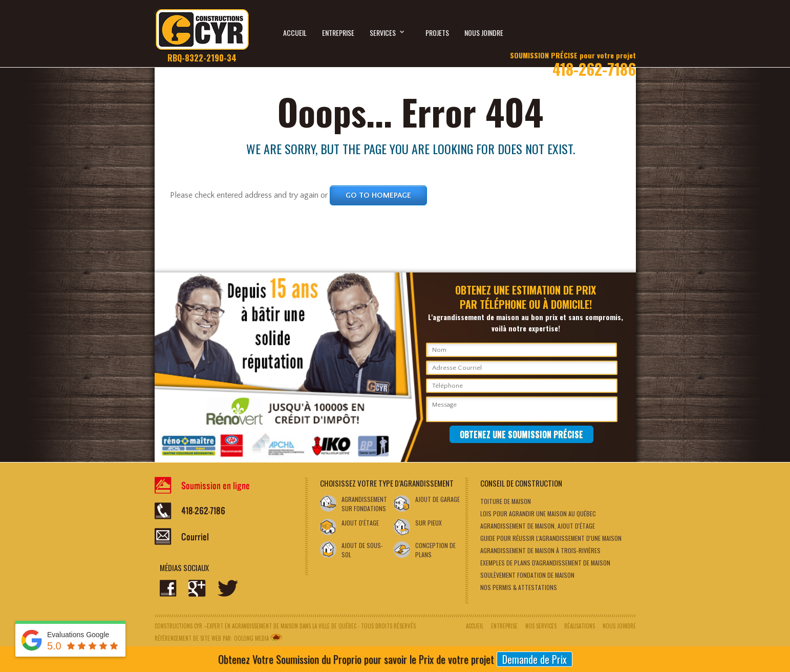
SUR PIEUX (429, 523)
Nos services (541, 626)
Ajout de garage (437, 499)
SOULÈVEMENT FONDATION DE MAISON (527, 575)
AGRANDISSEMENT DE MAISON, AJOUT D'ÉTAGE (538, 526)
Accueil (295, 33)
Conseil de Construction (521, 483)
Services (387, 31)
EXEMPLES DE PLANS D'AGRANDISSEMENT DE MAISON (545, 563)
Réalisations (580, 626)
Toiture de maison (506, 501)
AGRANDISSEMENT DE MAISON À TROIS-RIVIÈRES (540, 550)
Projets (437, 33)
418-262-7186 (573, 61)
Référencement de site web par (193, 638)
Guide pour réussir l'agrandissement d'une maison (551, 538)
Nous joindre (484, 33)
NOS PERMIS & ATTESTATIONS (519, 587)
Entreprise (338, 33)
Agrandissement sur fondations (364, 504)
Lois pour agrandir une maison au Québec (538, 513)
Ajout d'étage (360, 523)
